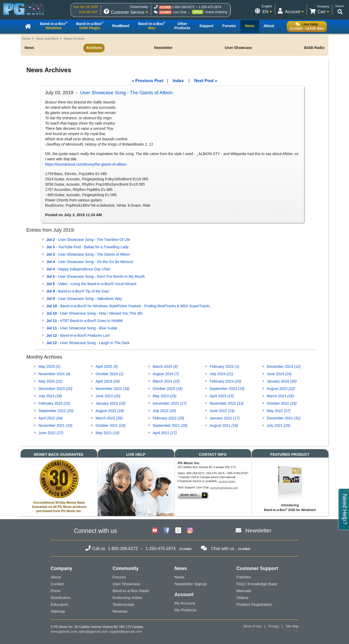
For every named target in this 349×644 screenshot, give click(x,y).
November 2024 (54, 374)
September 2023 (227, 389)
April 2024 (108, 381)
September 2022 (56, 411)
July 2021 (278, 425)
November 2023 (112, 389)
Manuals (244, 591)
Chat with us (223, 549)
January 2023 (110, 403)
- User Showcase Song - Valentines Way (84, 299)
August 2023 (281, 389)
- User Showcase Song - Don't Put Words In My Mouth (96, 276)
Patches (244, 577)
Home (26, 39)
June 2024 (279, 374)
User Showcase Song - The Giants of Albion (126, 93)
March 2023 (280, 396)
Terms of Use (252, 626)
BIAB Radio (314, 48)
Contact (57, 584)
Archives (94, 48)
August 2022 (110, 411)
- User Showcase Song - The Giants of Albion (88, 254)
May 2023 (164, 396)
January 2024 (282, 381)
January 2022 (225, 418)
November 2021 (55, 425)
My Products (185, 610)
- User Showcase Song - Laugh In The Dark (88, 343)
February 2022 (168, 418)
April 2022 (51, 418)
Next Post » (206, 81)
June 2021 (51, 433)
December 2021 (284, 418)
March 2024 (166, 381)
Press (56, 591)
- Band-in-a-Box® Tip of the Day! (78, 291)
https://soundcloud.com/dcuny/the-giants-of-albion (86, 164)
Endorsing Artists (127, 598)
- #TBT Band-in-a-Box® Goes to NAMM (84, 321)
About (56, 577)
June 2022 (222, 411)
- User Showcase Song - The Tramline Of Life (88, 240)
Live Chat (180, 12)
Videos (243, 598)
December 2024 (284, 366)
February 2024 (225, 381)
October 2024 (109, 374)
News (29, 48)
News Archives (74, 39)
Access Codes (227, 481)
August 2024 (166, 374)
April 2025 (106, 366)
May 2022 (279, 411)
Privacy (274, 626)
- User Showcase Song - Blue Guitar (82, 328)
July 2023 (50, 396)
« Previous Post (148, 81)
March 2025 (165, 366)
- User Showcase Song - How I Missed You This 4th (94, 313)
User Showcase (239, 48)
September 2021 (170, 425)
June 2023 (108, 396)
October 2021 (110, 425)
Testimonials (123, 604)
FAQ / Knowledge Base (257, 584)
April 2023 (222, 396)
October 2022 (282, 403)
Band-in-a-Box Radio (131, 591)
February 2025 (224, 366)
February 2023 (54, 403)
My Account (185, 603)
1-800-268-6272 (183, 7)
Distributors (61, 598)
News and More (47, 39)
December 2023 (55, 389)
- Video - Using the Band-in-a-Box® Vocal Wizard (91, 284)
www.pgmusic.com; (64, 632)
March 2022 (109, 418)
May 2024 (50, 381)
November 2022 (226, 403)
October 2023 (168, 389)
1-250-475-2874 (210, 7)
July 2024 (221, 374)
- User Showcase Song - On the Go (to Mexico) (90, 262)
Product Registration (254, 604)
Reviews (120, 611)
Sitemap (58, 611)
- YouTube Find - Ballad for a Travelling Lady (88, 247)
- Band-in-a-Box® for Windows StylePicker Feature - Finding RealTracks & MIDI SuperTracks (128, 306)
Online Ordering (216, 12)
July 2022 (164, 411)
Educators (60, 604)
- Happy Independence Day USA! (78, 269)
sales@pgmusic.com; (94, 632)
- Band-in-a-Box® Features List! (78, 335)
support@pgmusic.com (224, 488)
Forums (119, 577)
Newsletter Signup (191, 584)
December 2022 (169, 403)
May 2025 (49, 366)
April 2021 (165, 433)
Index (178, 81)
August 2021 (224, 425)
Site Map (292, 626)
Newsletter (163, 48)
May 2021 (107, 433)
